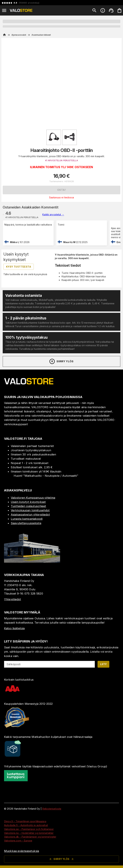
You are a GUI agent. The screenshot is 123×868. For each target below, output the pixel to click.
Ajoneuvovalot (19, 35)
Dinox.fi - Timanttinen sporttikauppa (25, 821)
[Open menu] (4, 10)
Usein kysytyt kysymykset (28, 502)
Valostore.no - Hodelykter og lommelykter (29, 833)
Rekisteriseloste (52, 809)
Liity (103, 664)
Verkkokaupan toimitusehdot (30, 510)
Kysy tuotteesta (19, 267)
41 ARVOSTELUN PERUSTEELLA (61, 160)
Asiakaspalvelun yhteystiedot (30, 515)
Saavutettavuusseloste (26, 523)
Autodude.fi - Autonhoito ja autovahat (26, 825)
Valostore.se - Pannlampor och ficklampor (29, 829)
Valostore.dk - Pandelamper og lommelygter (30, 837)
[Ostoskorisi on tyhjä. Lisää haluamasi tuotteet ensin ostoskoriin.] (119, 10)
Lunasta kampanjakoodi (27, 519)
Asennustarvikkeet (41, 35)
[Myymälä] (32, 562)
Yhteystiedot (13, 599)
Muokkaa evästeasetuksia (22, 851)
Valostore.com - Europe (18, 841)
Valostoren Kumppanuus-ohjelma (33, 498)
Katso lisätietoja (14, 628)
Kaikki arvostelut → (53, 214)
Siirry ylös (61, 361)
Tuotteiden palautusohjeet (28, 506)
